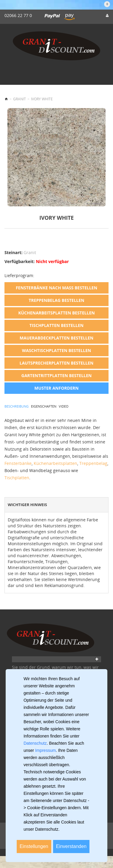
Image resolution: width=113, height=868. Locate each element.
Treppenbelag (93, 463)
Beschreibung (17, 406)
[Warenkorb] (105, 4)
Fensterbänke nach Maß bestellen (56, 288)
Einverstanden (71, 846)
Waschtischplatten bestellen (56, 350)
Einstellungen (34, 846)
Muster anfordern (56, 388)
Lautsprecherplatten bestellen (57, 363)
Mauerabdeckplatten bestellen (56, 338)
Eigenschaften (44, 406)
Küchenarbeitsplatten (55, 463)
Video (64, 406)
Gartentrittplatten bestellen (57, 375)
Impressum (45, 750)
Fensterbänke (18, 463)
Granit (20, 99)
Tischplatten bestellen (56, 325)
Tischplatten (17, 478)
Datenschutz (35, 743)
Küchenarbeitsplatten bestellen (56, 313)
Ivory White (42, 99)
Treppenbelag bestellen (56, 300)
